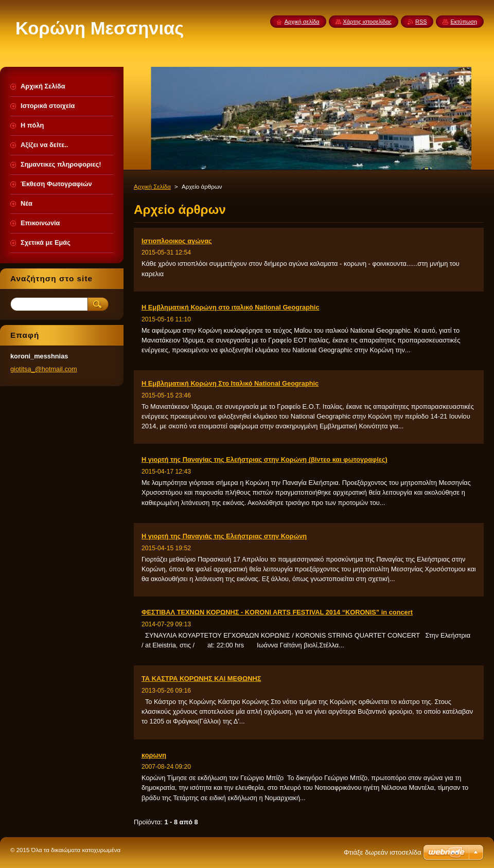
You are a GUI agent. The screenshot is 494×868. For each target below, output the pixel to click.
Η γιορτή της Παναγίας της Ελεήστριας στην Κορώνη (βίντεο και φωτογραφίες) (264, 459)
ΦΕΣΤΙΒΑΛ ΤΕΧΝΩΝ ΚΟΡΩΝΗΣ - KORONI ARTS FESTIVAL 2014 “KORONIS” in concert (277, 612)
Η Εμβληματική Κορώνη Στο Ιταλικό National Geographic (230, 383)
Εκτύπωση (464, 22)
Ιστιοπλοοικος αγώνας (177, 241)
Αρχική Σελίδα (152, 187)
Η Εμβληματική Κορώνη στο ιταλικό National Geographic (231, 307)
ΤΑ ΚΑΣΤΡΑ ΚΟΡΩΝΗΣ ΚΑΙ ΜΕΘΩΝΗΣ (201, 679)
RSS (421, 22)
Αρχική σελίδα (302, 22)
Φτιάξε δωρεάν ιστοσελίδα (382, 852)
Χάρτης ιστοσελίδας (368, 22)
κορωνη (154, 755)
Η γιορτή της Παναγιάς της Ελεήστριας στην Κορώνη (224, 536)
